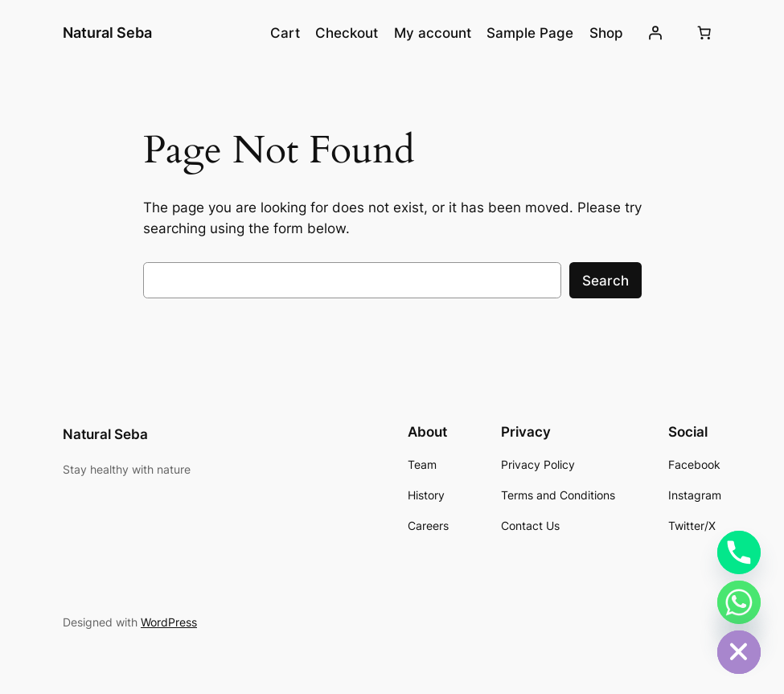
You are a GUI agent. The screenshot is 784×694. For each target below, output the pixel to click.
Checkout (347, 33)
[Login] (655, 33)
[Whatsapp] (739, 602)
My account (433, 33)
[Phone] (739, 552)
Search (605, 281)
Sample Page (530, 33)
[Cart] (704, 33)
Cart (285, 33)
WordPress (169, 622)
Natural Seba (107, 33)
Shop (606, 33)
